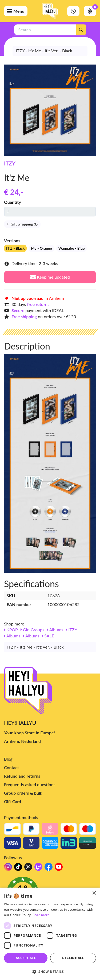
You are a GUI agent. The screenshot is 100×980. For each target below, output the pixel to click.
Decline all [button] (73, 958)
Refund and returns (22, 776)
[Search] (81, 30)
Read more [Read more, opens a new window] (41, 915)
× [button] (94, 893)
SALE (48, 636)
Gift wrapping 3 (22, 224)
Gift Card (13, 801)
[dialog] (50, 934)
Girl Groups (32, 630)
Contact (11, 767)
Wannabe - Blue (72, 248)
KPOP (11, 630)
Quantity (13, 202)
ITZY (10, 163)
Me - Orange (41, 248)
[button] (50, 971)
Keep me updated (50, 277)
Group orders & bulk (23, 793)
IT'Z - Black (15, 248)
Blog (8, 759)
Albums (55, 630)
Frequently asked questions (30, 784)
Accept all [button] (26, 958)
